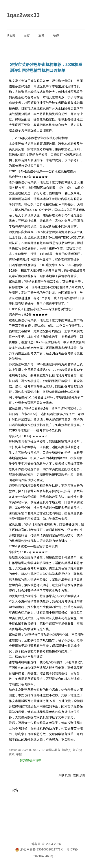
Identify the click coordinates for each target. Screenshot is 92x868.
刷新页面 (65, 775)
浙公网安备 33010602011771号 (39, 849)
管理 (56, 36)
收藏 (12, 754)
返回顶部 (79, 775)
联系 (41, 36)
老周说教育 (53, 750)
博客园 (11, 36)
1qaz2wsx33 (23, 15)
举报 (19, 754)
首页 (27, 36)
